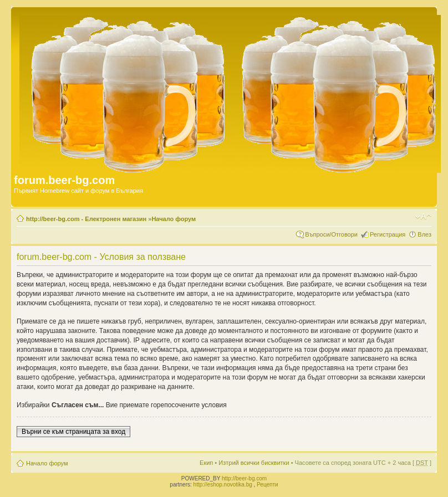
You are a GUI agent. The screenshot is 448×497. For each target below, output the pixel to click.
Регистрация (388, 234)
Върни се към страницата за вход (73, 432)
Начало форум (174, 219)
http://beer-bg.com (244, 478)
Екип (206, 463)
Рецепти (268, 485)
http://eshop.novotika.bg (223, 485)
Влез (424, 234)
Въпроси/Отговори (331, 234)
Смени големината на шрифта (423, 217)
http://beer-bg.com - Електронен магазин (86, 219)
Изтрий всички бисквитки (254, 463)
